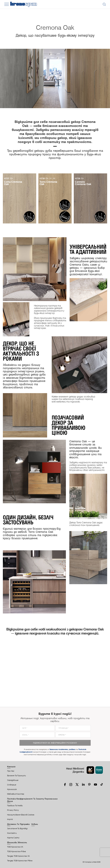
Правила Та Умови (15, 806)
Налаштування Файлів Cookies (21, 815)
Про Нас (11, 771)
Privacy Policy (13, 810)
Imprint (10, 819)
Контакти (12, 833)
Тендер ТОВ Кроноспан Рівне (20, 861)
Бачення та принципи (16, 776)
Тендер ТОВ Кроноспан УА (18, 856)
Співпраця (12, 785)
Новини (35, 824)
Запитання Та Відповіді (17, 829)
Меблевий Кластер (16, 794)
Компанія (11, 767)
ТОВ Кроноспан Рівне (16, 852)
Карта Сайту (13, 838)
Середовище (13, 780)
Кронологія (12, 789)
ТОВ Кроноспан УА (15, 847)
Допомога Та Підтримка (18, 824)
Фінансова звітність (17, 842)
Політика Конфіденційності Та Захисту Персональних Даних (32, 800)
